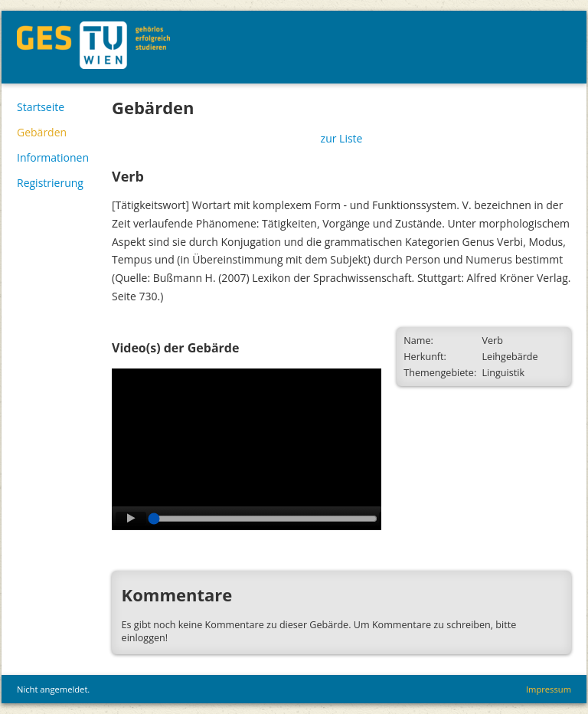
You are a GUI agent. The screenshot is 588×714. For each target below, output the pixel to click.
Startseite (41, 107)
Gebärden (42, 132)
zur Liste (342, 138)
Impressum (549, 689)
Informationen (53, 157)
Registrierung (50, 183)
